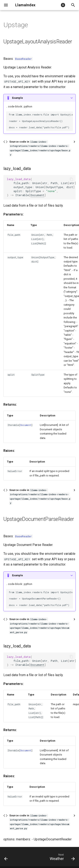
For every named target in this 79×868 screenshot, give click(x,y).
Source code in (40, 148)
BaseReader (24, 59)
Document (37, 195)
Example (17, 98)
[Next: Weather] (62, 858)
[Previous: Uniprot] (6, 858)
